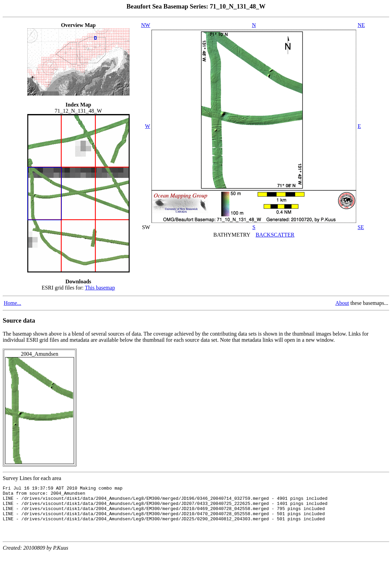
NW (146, 25)
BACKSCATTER (275, 235)
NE (361, 25)
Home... (12, 303)
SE (361, 227)
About (342, 303)
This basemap (100, 288)
